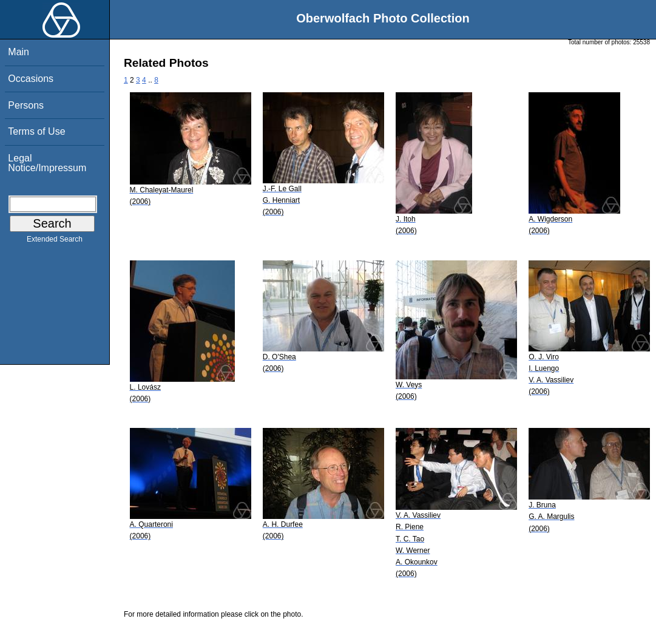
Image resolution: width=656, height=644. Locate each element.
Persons (26, 105)
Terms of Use (36, 131)
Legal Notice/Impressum (47, 163)
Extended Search (55, 242)
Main (19, 52)
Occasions (31, 79)
